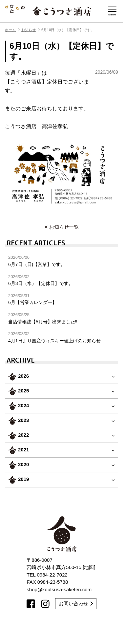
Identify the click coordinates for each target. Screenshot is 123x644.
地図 (89, 567)
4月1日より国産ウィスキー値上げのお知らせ (61, 337)
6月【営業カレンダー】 (61, 299)
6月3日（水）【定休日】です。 (61, 280)
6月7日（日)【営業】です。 (61, 261)
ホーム (12, 30)
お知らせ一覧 (62, 227)
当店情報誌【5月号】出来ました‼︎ (61, 318)
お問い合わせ (76, 604)
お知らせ (31, 30)
